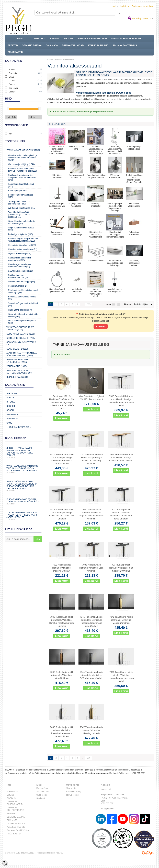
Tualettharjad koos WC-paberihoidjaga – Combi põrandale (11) (19, 215)
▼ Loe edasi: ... (65, 355)
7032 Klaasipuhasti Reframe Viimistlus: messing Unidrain (62, 568)
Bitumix (11, 402)
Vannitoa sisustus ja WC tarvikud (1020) (20, 328)
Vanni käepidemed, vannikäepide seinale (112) (23, 315)
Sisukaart (41, 798)
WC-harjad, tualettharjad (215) (22, 208)
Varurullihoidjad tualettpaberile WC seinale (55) (22, 222)
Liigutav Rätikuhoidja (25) (20, 254)
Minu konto (71, 788)
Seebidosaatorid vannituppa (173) (21, 196)
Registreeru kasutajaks (142, 6)
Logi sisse (125, 6)
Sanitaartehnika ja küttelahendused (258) (19, 372)
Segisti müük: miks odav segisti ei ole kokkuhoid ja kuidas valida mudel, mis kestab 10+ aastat (24, 486)
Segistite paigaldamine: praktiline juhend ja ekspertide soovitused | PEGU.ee (24, 453)
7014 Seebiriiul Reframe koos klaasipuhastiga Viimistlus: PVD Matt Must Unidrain (62, 514)
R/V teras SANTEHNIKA (125, 45)
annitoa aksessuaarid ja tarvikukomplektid (103, 83)
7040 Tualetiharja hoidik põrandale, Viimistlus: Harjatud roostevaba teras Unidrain (62, 621)
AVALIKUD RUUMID (98, 45)
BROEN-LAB (12, 419)
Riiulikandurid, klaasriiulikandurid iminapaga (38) (23, 291)
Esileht (50, 60)
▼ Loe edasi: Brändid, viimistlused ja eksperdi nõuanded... (84, 112)
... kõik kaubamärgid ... (19, 427)
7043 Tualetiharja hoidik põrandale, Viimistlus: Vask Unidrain (62, 675)
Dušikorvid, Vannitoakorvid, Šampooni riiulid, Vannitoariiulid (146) (22, 177)
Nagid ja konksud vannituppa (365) (21, 229)
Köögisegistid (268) (17, 349)
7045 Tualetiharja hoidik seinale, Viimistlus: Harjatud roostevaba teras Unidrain (121, 677)
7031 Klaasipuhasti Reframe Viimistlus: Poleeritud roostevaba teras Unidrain (121, 514)
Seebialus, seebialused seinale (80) (22, 298)
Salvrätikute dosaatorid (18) (21, 271)
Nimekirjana (114, 304)
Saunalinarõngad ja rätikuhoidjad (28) (23, 305)
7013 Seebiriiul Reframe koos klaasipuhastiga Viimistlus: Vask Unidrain (121, 457)
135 (89, 304)
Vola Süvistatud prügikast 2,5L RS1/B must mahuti (91, 398)
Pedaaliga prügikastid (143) (20, 234)
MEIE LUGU (40, 39)
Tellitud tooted (72, 795)
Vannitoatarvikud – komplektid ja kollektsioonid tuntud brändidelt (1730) (23, 158)
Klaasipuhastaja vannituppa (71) (23, 249)
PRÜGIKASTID (15, 52)
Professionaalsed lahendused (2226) (17, 361)
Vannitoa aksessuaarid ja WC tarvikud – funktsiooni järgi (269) (22, 170)
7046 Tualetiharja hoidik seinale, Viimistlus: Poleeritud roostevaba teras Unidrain (62, 732)
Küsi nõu (101, 326)
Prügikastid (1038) (16, 366)
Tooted (20, 39)
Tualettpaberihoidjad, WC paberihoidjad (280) (20, 203)
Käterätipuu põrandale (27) (20, 191)
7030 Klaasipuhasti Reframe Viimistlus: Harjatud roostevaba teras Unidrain (92, 514)
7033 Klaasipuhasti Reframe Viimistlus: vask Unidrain (91, 568)
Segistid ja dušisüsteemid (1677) (21, 343)
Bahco (10, 398)
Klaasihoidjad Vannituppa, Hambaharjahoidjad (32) (20, 266)
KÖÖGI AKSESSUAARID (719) (21, 338)
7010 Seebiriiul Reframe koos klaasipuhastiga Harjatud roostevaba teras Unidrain (121, 401)
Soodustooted (43, 792)
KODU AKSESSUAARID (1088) (21, 334)
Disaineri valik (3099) (18, 377)
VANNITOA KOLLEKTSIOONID (127, 39)
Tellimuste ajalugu (74, 792)
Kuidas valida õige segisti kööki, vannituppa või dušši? (24, 501)
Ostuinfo (55, 39)
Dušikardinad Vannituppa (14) (21, 282)
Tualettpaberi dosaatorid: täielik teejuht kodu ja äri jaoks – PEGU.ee (24, 516)
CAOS (9, 423)
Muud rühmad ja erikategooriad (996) (22, 322)
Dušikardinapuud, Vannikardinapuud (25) (18, 276)
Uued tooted (42, 795)
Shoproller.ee (148, 853)
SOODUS (68, 39)
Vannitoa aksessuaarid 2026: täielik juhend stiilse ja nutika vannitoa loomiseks (24, 469)
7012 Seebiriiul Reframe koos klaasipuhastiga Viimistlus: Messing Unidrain (91, 459)
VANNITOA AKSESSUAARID (92, 39)
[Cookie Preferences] (5, 863)
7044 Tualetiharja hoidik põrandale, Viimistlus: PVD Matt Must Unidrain (91, 675)
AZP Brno (12, 393)
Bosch (10, 410)
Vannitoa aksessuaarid (64, 60)
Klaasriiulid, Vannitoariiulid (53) (22, 245)
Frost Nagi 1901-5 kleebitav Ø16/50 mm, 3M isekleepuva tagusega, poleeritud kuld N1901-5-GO (62, 402)
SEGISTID (13, 45)
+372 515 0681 (139, 773)
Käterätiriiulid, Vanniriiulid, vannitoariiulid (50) (20, 259)
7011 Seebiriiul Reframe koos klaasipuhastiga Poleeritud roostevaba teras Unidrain (62, 459)
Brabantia (12, 415)
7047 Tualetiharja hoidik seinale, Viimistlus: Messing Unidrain (91, 730)
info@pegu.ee (124, 773)
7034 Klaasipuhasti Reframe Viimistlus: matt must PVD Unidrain (121, 568)
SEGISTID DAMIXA (32, 45)
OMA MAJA (52, 45)
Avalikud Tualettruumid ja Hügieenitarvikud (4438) (22, 354)
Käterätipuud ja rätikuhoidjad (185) (21, 185)
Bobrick (11, 406)
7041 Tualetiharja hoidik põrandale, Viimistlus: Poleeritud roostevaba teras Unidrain (91, 621)
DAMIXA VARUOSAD (73, 45)
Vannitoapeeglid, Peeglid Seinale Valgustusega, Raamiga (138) (23, 240)
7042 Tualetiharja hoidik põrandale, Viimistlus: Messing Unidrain (121, 620)
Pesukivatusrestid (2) (18, 286)
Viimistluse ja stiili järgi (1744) (21, 164)
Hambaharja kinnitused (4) (20, 310)
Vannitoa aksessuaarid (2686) (23, 150)
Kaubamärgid (42, 788)
